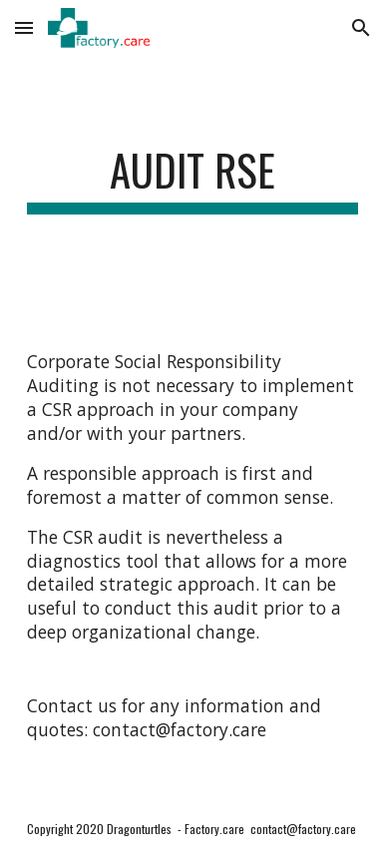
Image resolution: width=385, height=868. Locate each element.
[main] (192, 179)
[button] (24, 27)
